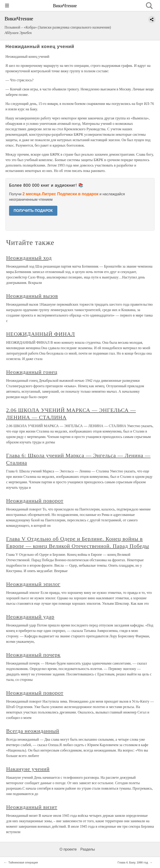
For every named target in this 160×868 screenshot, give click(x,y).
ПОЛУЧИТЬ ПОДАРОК (33, 211)
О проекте (68, 849)
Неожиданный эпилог (33, 584)
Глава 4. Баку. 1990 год (133, 863)
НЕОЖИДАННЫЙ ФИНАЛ (41, 334)
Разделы (87, 849)
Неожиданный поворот (35, 501)
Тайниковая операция (23, 863)
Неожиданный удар (30, 617)
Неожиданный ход (29, 258)
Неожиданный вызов (32, 296)
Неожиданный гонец (32, 372)
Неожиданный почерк (33, 655)
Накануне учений (28, 769)
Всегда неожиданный (33, 731)
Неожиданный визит (32, 807)
